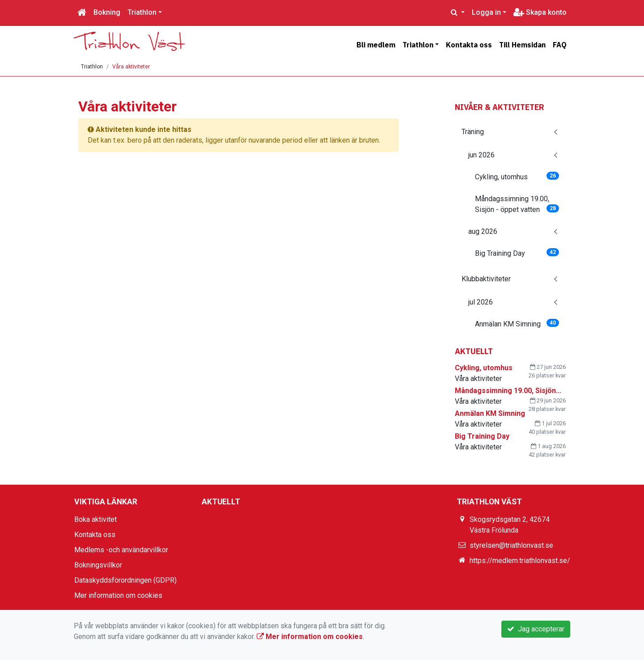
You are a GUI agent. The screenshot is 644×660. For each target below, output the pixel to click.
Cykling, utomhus (517, 176)
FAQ (560, 45)
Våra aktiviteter (131, 67)
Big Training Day (517, 253)
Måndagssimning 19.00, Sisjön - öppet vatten (517, 204)
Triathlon (142, 12)
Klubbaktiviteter (486, 279)
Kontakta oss (469, 45)
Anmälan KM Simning (517, 324)
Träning (473, 132)
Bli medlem (376, 45)
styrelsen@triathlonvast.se (511, 545)
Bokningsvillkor (98, 565)
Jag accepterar (536, 629)
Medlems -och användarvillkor (121, 550)
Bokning (107, 12)
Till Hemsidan (522, 45)
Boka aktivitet (95, 519)
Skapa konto (540, 12)
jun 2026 (481, 155)
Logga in (486, 12)
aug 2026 (483, 231)
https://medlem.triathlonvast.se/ (520, 561)
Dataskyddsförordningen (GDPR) (125, 580)
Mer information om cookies (118, 595)
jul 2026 (481, 302)
